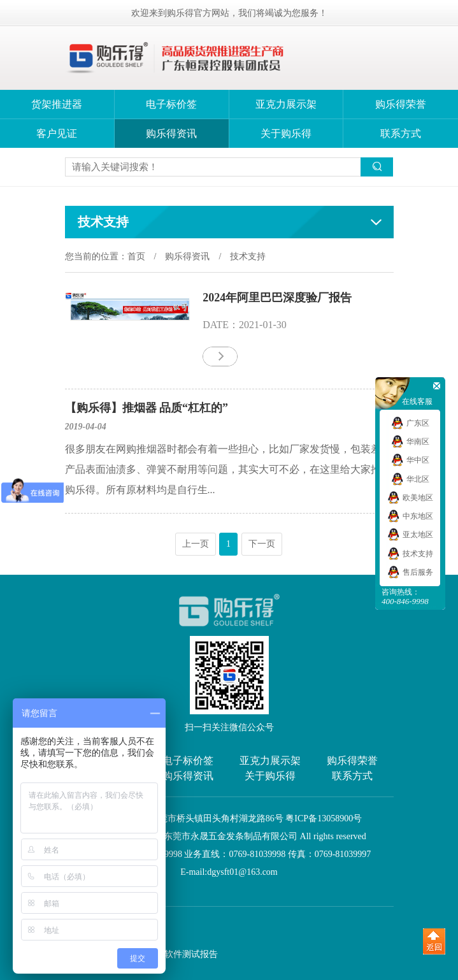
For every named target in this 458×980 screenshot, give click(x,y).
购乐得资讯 (171, 133)
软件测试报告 (191, 954)
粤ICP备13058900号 (324, 818)
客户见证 (57, 133)
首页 (136, 256)
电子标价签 (171, 104)
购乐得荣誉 (401, 104)
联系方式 (401, 133)
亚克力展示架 (286, 104)
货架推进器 (57, 104)
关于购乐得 (286, 133)
